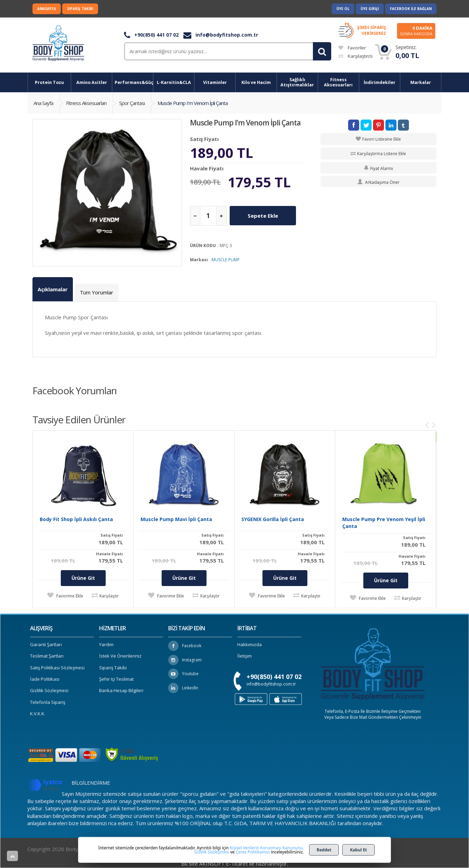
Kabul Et (358, 850)
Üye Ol (343, 9)
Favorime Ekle (69, 596)
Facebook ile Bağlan (411, 9)
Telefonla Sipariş (48, 702)
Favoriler (352, 48)
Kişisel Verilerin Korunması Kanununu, (267, 848)
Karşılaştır (355, 56)
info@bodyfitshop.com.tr (221, 35)
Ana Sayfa (43, 103)
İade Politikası (45, 679)
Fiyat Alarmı (378, 168)
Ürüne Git (83, 578)
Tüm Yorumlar (97, 292)
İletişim (245, 656)
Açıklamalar (53, 289)
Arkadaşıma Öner (379, 182)
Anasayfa (47, 9)
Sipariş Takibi (80, 9)
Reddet (324, 850)
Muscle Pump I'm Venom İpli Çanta (193, 103)
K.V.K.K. (38, 714)
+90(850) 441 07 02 (151, 35)
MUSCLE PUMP (226, 260)
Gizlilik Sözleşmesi (49, 690)
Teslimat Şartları (47, 656)
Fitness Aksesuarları (86, 103)
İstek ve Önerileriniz (120, 656)
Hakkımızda (250, 644)
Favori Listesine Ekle (382, 139)
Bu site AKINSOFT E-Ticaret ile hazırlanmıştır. (235, 864)
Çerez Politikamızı (253, 852)
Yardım (106, 644)
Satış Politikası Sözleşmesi (57, 668)
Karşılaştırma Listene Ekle (382, 154)
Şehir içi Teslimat (116, 679)
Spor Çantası (132, 103)
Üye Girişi (370, 9)
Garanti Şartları (46, 644)
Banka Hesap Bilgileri (121, 690)
